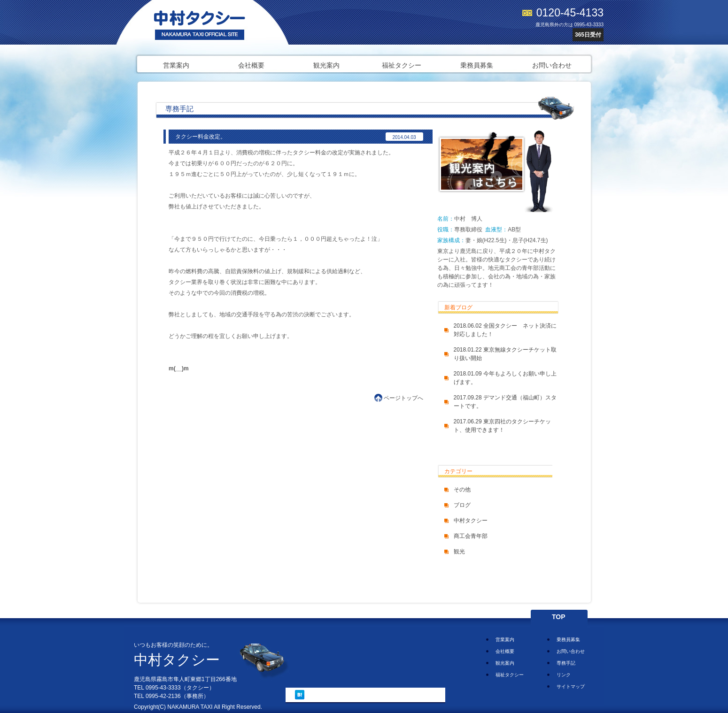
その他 (462, 490)
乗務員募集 (477, 65)
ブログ (462, 505)
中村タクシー (471, 521)
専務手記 (566, 663)
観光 (459, 552)
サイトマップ (571, 686)
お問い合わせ (552, 65)
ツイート (323, 694)
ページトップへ (403, 398)
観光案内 (326, 65)
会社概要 (251, 65)
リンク (564, 675)
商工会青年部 (471, 536)
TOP (559, 617)
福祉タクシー (402, 65)
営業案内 (176, 65)
